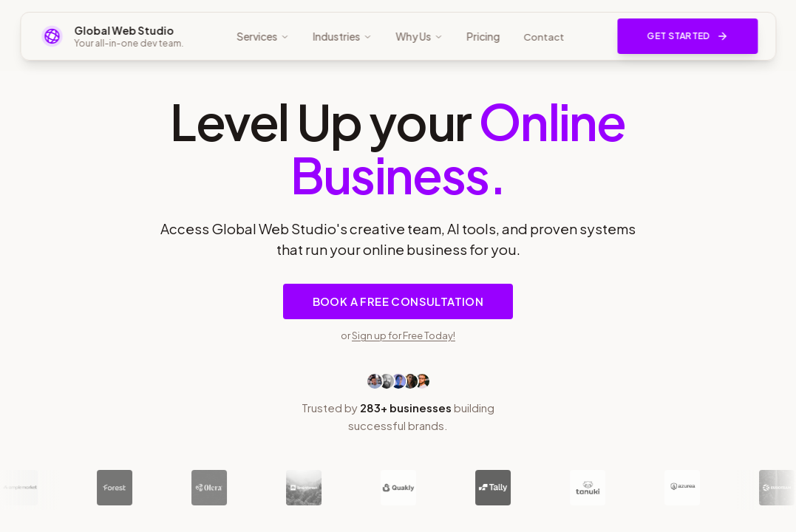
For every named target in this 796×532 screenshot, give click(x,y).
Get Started (688, 36)
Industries (342, 36)
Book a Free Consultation (398, 301)
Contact (544, 37)
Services (263, 36)
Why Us (419, 36)
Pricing (483, 36)
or (398, 335)
